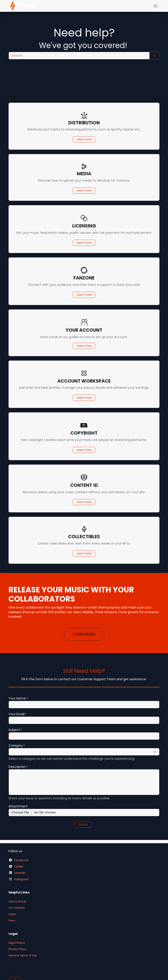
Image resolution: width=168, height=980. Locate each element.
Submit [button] (83, 825)
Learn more (84, 139)
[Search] (154, 56)
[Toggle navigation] (155, 6)
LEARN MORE (84, 634)
